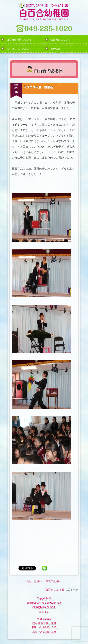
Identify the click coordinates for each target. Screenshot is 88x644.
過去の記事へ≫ (55, 581)
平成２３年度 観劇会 (38, 87)
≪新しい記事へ (33, 581)
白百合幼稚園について (19, 40)
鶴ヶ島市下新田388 (44, 623)
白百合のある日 (55, 590)
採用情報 (55, 49)
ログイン (44, 612)
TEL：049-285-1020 (44, 628)
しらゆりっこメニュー (19, 49)
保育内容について (60, 40)
